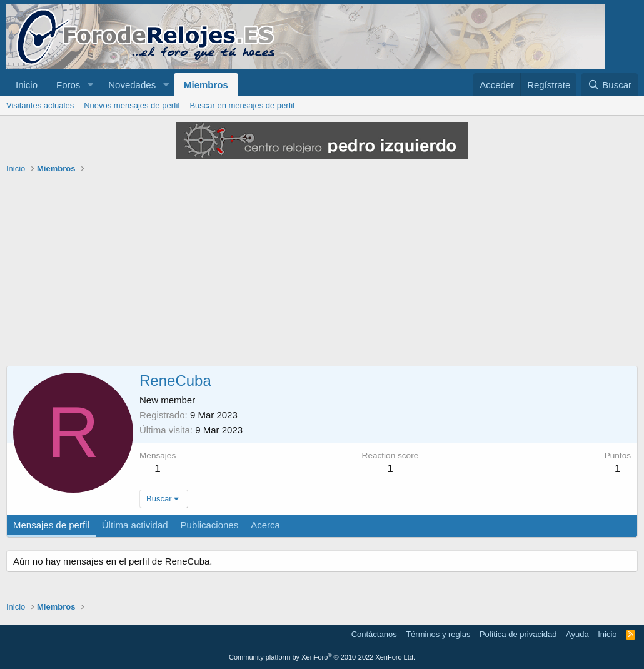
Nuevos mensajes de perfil (132, 105)
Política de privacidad (518, 634)
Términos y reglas (438, 634)
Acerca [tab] (265, 525)
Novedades (132, 85)
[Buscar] (610, 85)
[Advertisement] (322, 272)
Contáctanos (374, 634)
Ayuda (577, 634)
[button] (90, 85)
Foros (68, 85)
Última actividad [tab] (135, 525)
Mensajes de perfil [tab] (51, 525)
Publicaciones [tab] (210, 525)
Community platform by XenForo (322, 657)
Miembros (206, 85)
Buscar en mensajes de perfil (242, 105)
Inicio (27, 85)
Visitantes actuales (40, 105)
